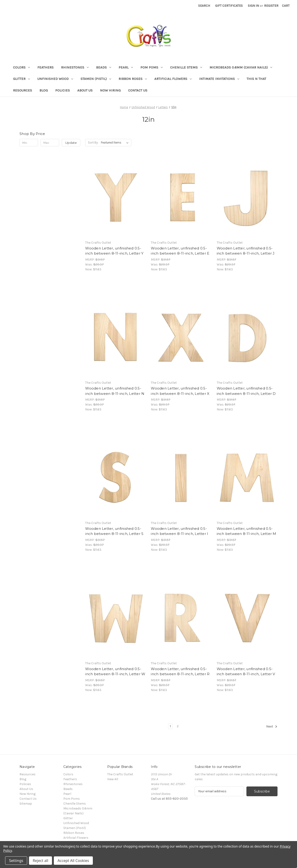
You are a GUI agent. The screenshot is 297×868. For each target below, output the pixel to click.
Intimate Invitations (219, 79)
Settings (16, 861)
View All (113, 779)
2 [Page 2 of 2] (178, 726)
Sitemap (26, 804)
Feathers (45, 67)
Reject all (40, 861)
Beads (104, 67)
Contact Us (138, 90)
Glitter (21, 79)
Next (272, 727)
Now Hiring (110, 90)
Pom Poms (152, 67)
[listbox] (116, 143)
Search (204, 6)
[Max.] (50, 143)
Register (271, 6)
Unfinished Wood (55, 79)
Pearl (126, 67)
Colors (21, 67)
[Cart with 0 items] (286, 6)
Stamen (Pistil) (96, 79)
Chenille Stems (186, 67)
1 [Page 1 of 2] (170, 726)
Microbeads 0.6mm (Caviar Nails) (241, 67)
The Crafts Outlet (120, 774)
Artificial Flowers (173, 79)
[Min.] (29, 143)
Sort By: (93, 142)
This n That (256, 79)
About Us (85, 90)
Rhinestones (75, 67)
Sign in (253, 6)
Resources (23, 90)
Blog (44, 90)
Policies (63, 90)
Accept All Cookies (73, 861)
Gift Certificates (229, 6)
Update (71, 143)
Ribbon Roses (133, 79)
